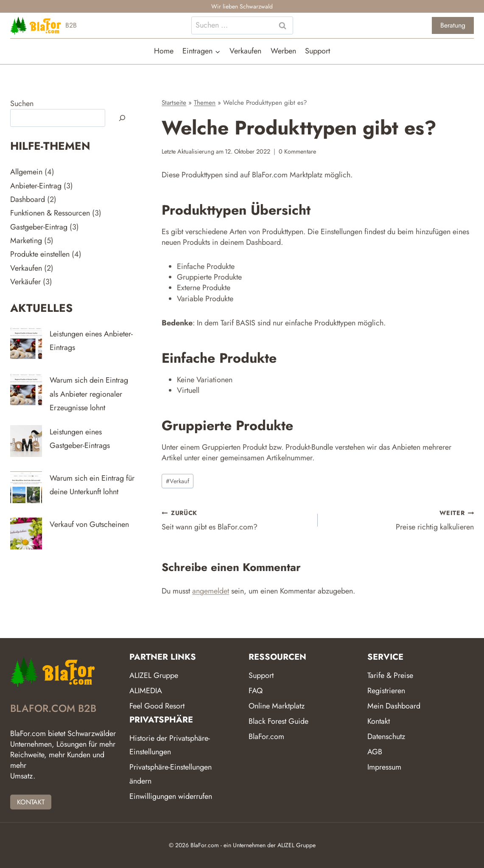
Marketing (26, 241)
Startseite (174, 103)
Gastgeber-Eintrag (39, 227)
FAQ (256, 691)
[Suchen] (122, 118)
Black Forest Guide (278, 721)
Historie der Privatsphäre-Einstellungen (170, 745)
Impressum (384, 767)
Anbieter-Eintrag (36, 186)
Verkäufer (25, 282)
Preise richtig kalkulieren (400, 520)
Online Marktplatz (277, 706)
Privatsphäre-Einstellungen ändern (171, 774)
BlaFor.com (266, 736)
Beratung (453, 25)
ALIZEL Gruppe (154, 675)
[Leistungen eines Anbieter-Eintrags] (26, 343)
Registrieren (386, 691)
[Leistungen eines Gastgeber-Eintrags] (26, 441)
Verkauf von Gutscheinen (89, 524)
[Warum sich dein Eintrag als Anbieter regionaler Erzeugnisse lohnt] (26, 389)
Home (164, 51)
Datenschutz (386, 736)
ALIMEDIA (146, 691)
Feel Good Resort (157, 706)
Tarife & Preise (390, 675)
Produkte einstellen (40, 254)
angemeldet (211, 591)
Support (318, 51)
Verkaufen (245, 51)
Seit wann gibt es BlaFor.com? (236, 520)
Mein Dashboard (394, 706)
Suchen (22, 104)
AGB (375, 752)
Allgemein (26, 172)
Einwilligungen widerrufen (171, 796)
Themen (205, 103)
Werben (283, 51)
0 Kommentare (297, 151)
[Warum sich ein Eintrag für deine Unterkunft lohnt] (26, 487)
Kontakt (379, 721)
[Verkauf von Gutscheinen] (26, 533)
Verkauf (178, 481)
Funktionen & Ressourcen (50, 213)
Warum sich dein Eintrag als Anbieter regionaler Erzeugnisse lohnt (89, 394)
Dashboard (28, 199)
